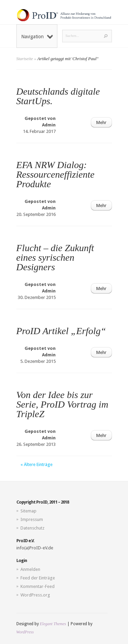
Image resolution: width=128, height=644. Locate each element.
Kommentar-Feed (38, 586)
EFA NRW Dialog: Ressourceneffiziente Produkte (55, 174)
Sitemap (29, 511)
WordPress (25, 632)
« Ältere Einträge (37, 464)
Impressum (32, 519)
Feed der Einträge (38, 578)
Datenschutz (32, 528)
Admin (49, 125)
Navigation (37, 37)
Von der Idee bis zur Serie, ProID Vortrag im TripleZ (62, 404)
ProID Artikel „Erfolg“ (61, 331)
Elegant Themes (53, 624)
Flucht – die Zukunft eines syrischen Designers (55, 257)
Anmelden (30, 569)
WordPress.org (35, 595)
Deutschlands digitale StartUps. (58, 96)
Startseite (25, 59)
